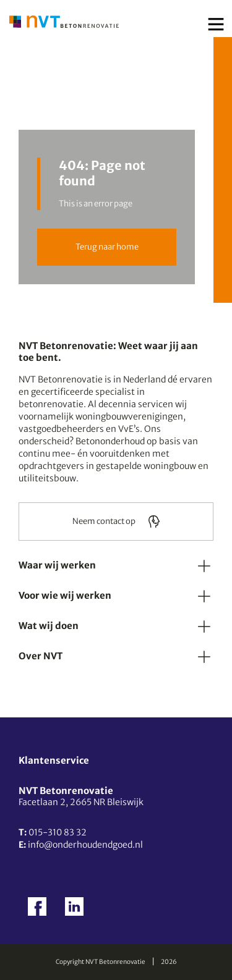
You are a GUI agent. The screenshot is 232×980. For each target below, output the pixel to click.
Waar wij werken (57, 565)
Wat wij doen (49, 626)
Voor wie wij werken (65, 595)
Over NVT (41, 656)
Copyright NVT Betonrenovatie (101, 962)
